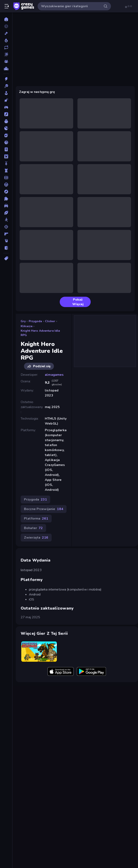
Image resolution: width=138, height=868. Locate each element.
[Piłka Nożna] (6, 178)
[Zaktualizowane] (6, 47)
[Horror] (6, 121)
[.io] (6, 128)
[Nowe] (6, 33)
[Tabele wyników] (6, 68)
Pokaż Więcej (73, 302)
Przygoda (35, 321)
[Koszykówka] (6, 142)
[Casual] (6, 93)
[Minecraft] (6, 156)
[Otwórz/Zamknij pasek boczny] (7, 6)
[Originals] (6, 54)
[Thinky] (6, 241)
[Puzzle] (6, 199)
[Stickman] (6, 220)
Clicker (50, 321)
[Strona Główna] (6, 19)
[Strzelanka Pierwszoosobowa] (6, 234)
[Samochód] (6, 206)
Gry (23, 321)
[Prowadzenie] (6, 185)
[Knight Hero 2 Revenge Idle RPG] (39, 651)
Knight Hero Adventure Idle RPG (40, 333)
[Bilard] (6, 86)
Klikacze (27, 326)
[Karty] (6, 135)
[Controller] (6, 107)
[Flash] (6, 114)
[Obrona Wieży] (6, 170)
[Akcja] (6, 79)
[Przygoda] (6, 192)
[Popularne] (6, 40)
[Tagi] (6, 258)
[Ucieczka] (6, 248)
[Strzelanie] (6, 227)
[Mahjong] (6, 149)
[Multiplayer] (6, 61)
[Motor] (6, 163)
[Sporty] (6, 213)
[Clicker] (6, 100)
